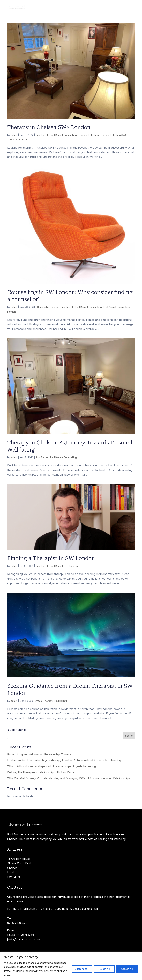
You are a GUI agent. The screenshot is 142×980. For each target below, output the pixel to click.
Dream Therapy (44, 701)
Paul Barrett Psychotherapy (65, 566)
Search (129, 736)
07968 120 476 (17, 923)
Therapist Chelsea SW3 (113, 135)
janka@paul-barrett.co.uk (24, 939)
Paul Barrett (42, 135)
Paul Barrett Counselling (63, 135)
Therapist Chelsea (88, 135)
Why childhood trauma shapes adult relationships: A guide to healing (51, 766)
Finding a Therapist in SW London (51, 558)
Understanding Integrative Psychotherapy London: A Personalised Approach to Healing (64, 760)
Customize (81, 969)
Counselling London (48, 307)
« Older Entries (17, 730)
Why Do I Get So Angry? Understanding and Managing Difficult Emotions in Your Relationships (69, 778)
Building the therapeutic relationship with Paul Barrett (42, 772)
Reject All (104, 969)
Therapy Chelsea (17, 140)
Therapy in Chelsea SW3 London (49, 127)
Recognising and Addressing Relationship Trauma (39, 754)
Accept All (127, 969)
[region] (71, 966)
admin (14, 135)
